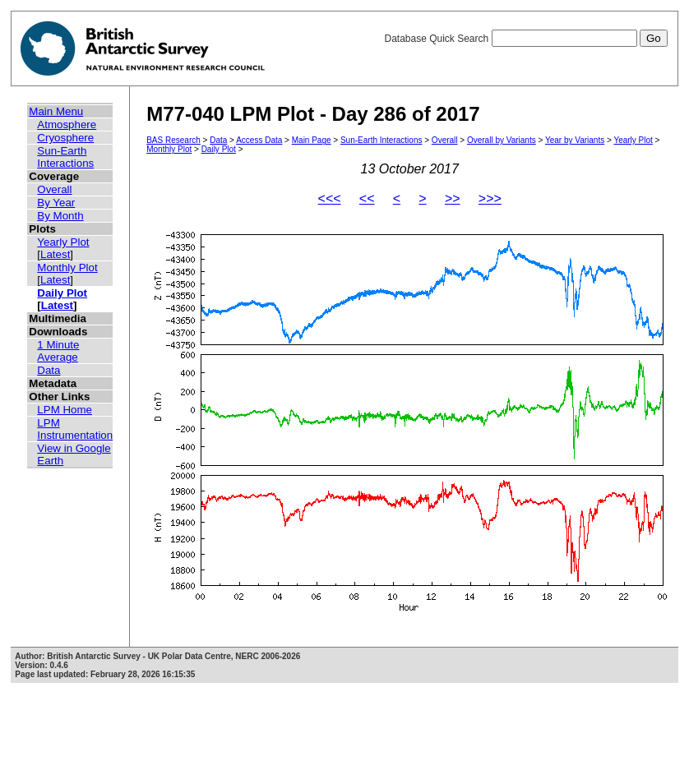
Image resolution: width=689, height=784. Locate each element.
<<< (330, 198)
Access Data (259, 140)
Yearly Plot (63, 242)
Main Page (312, 140)
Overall (54, 189)
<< (367, 198)
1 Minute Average (58, 351)
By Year (56, 203)
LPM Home (65, 410)
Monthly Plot (67, 267)
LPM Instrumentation (75, 429)
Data (49, 370)
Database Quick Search (525, 39)
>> (453, 198)
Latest (55, 254)
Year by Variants (575, 140)
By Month (60, 216)
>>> (490, 198)
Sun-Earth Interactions (65, 157)
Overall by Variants (502, 140)
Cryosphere (65, 138)
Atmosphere (67, 125)
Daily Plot (62, 293)
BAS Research (173, 140)
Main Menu (56, 111)
